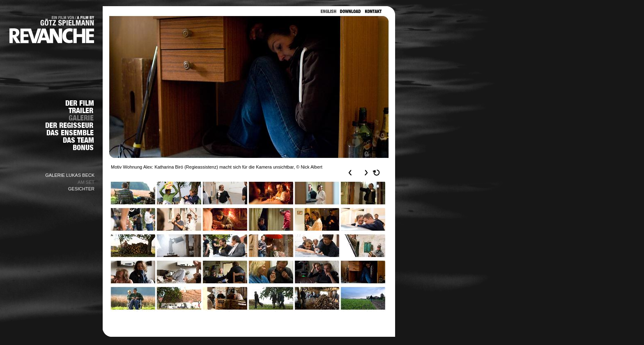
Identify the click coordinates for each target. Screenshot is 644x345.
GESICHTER (81, 189)
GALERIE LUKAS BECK (70, 175)
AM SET (86, 182)
